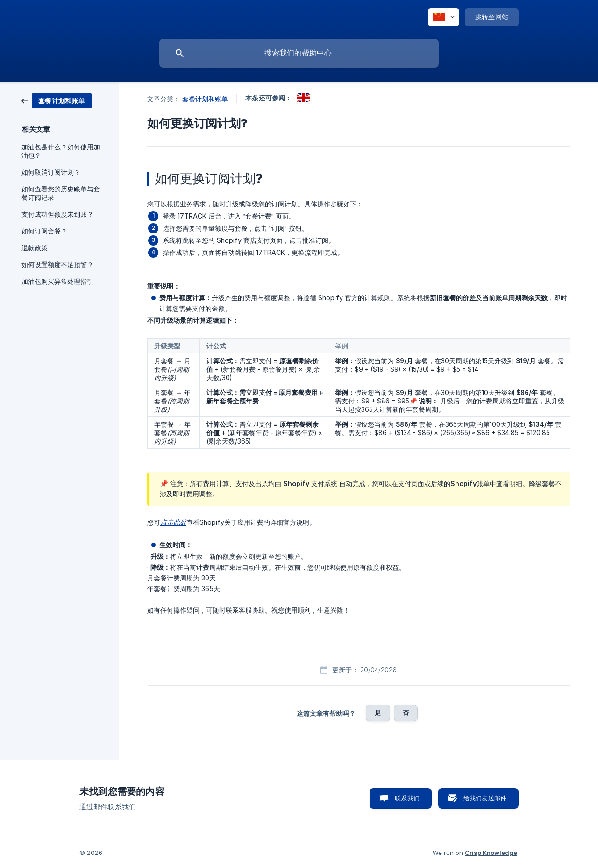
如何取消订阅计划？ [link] (51, 172)
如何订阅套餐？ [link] (44, 231)
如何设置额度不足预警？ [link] (57, 265)
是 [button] (378, 713)
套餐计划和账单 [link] (205, 99)
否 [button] (406, 713)
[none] (444, 17)
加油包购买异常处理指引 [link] (57, 282)
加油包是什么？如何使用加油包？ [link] (61, 151)
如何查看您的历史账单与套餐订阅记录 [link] (61, 193)
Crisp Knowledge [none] (491, 853)
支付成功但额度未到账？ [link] (57, 214)
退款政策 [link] (35, 248)
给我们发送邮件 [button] (485, 798)
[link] (57, 100)
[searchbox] (299, 53)
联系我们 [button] (407, 798)
